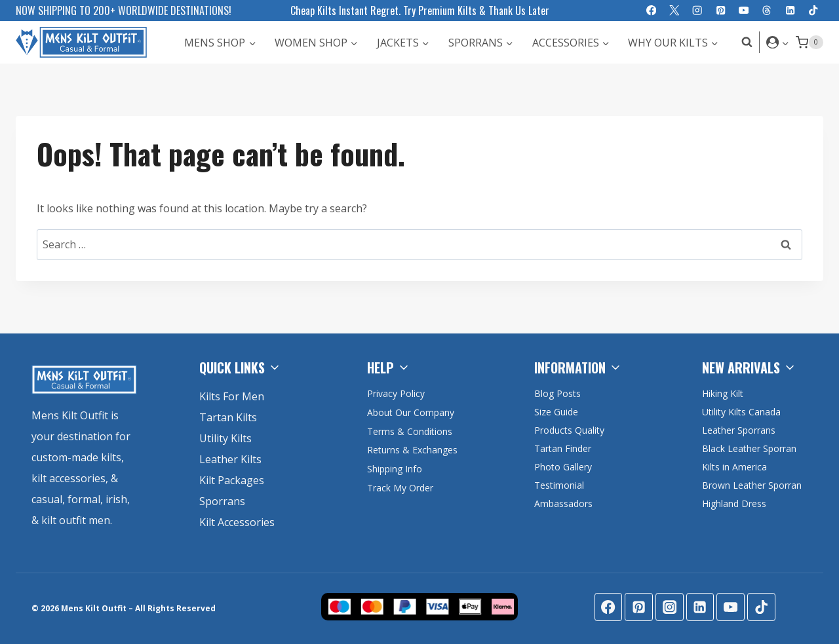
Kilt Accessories (237, 522)
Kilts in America (734, 467)
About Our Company (412, 412)
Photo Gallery (563, 467)
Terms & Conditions (411, 431)
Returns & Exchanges (413, 450)
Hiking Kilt (723, 393)
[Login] (778, 42)
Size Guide (556, 412)
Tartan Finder (563, 448)
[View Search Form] (744, 42)
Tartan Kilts (228, 417)
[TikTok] (813, 11)
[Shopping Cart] (810, 43)
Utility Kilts (225, 438)
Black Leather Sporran (749, 448)
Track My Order (401, 488)
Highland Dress (734, 503)
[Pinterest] (721, 11)
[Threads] (767, 11)
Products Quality (569, 430)
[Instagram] (698, 11)
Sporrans (222, 501)
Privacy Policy (396, 393)
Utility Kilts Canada (741, 412)
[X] (674, 11)
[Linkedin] (790, 11)
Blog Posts (557, 393)
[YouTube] (744, 11)
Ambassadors (563, 503)
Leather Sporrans (739, 430)
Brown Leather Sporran (752, 485)
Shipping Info (396, 469)
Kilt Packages (232, 480)
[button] (785, 42)
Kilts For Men (232, 396)
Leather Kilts (230, 459)
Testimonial (559, 485)
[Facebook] (651, 11)
